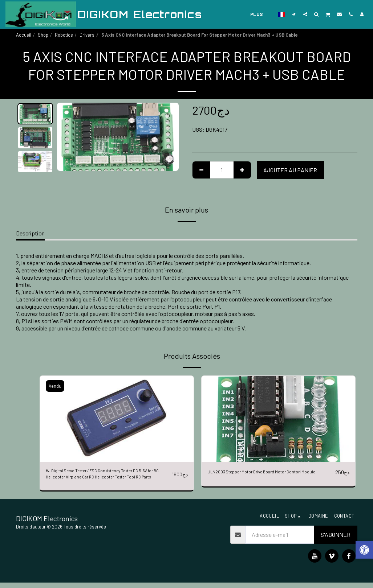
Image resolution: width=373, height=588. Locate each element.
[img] (117, 419)
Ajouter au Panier (290, 170)
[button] (294, 14)
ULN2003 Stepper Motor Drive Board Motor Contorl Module (269, 476)
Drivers (87, 35)
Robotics (64, 35)
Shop (43, 35)
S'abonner (336, 540)
